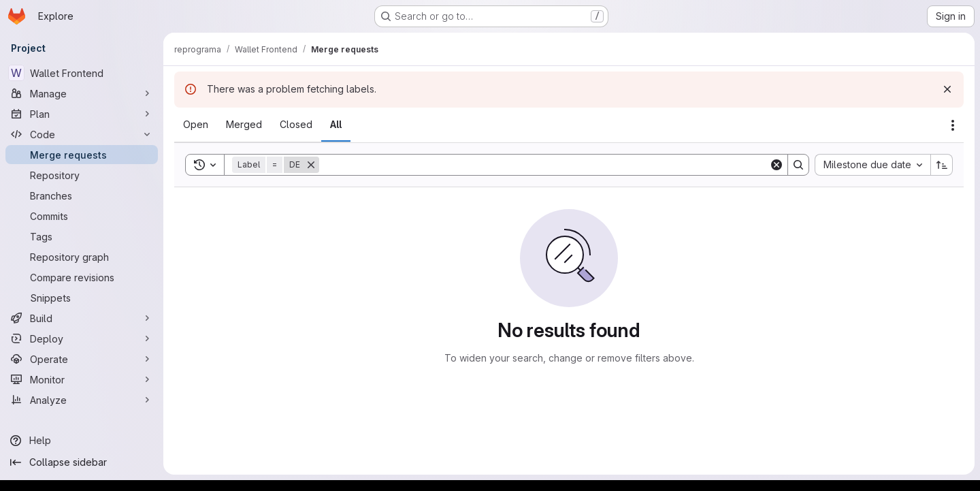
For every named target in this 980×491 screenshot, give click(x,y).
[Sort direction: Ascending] (942, 165)
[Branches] (82, 195)
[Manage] (82, 93)
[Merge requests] (82, 155)
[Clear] (777, 165)
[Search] (544, 165)
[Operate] (82, 359)
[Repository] (82, 175)
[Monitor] (82, 379)
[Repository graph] (82, 257)
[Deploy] (82, 338)
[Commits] (82, 216)
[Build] (82, 318)
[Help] (82, 441)
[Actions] (953, 125)
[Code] (82, 134)
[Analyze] (82, 400)
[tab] (196, 125)
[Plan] (82, 114)
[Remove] (311, 165)
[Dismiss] (947, 89)
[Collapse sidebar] (82, 462)
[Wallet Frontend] (82, 73)
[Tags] (82, 236)
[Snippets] (82, 298)
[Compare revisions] (82, 277)
